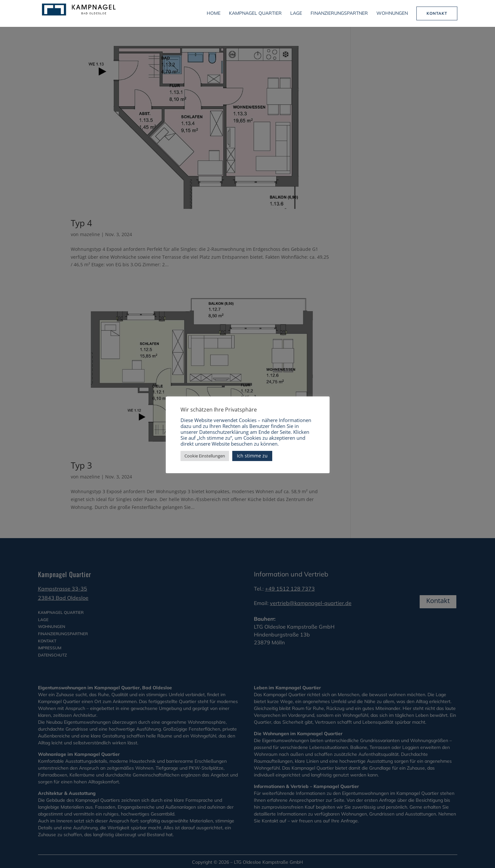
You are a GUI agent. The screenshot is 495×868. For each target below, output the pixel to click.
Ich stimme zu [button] (252, 456)
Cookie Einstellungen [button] (205, 456)
